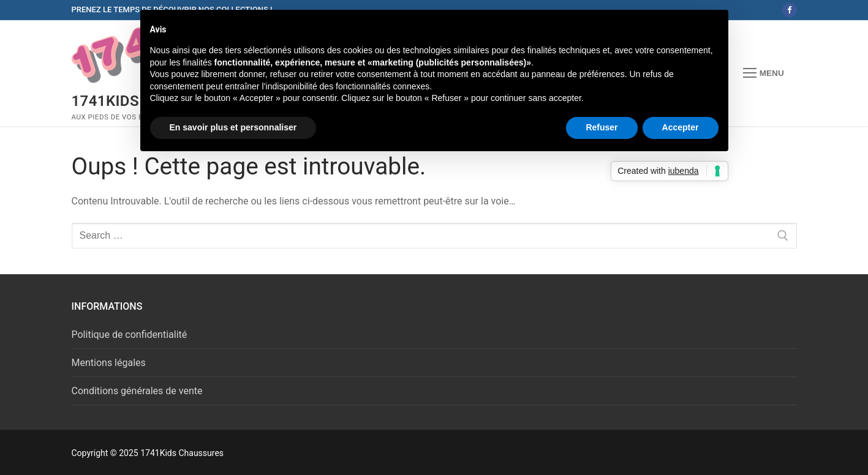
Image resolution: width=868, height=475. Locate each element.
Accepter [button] (681, 127)
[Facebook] (789, 10)
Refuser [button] (602, 127)
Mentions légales (109, 363)
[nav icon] (763, 73)
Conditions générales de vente (137, 391)
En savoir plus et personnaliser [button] (233, 127)
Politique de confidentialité (130, 335)
